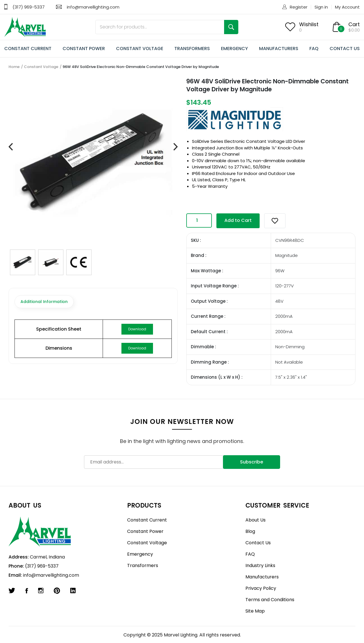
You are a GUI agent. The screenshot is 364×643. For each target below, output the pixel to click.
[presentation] (11, 147)
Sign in (321, 7)
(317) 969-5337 (29, 7)
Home (14, 67)
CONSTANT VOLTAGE (140, 49)
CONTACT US (345, 49)
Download (137, 329)
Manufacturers (262, 577)
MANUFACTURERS (279, 49)
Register (299, 7)
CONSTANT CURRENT (28, 49)
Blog (250, 531)
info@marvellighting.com (93, 7)
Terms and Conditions (270, 600)
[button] (275, 221)
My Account (347, 7)
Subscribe (252, 462)
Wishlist (309, 24)
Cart (354, 24)
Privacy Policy (261, 588)
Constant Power (145, 531)
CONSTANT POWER (84, 49)
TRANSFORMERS (192, 49)
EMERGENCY (234, 49)
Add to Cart (238, 220)
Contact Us (258, 543)
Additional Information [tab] (44, 302)
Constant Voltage (41, 67)
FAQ (314, 49)
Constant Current (147, 520)
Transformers (143, 565)
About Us (256, 520)
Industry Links (260, 565)
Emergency (140, 554)
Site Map (255, 611)
